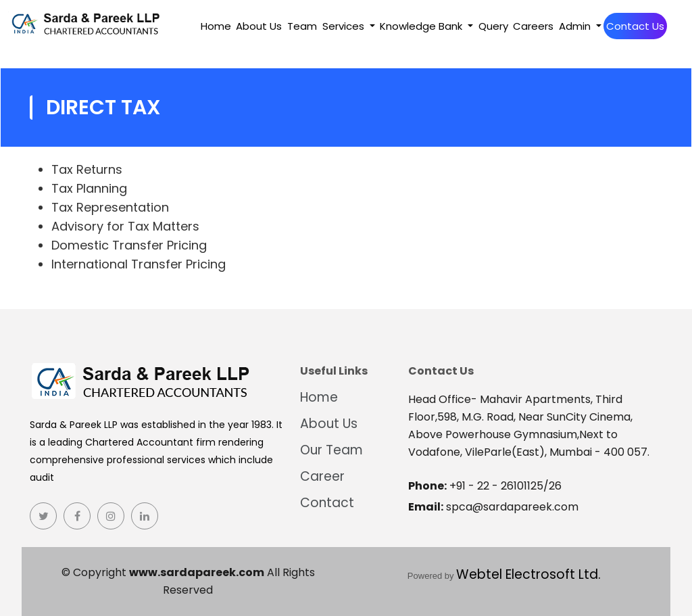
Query (493, 26)
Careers (533, 26)
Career (322, 476)
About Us (259, 26)
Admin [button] (576, 26)
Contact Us (635, 26)
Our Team (331, 450)
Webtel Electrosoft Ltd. (528, 574)
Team (302, 26)
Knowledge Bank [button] (422, 26)
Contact (327, 503)
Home (216, 26)
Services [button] (345, 26)
